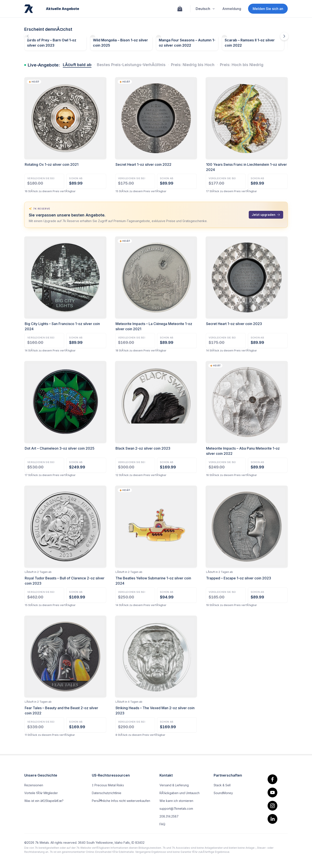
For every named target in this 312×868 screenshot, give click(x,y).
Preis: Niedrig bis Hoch (193, 65)
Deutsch (206, 9)
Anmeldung (232, 9)
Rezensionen (34, 785)
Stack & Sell (222, 785)
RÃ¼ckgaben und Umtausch (180, 793)
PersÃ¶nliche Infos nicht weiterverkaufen (121, 801)
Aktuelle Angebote (63, 9)
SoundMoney (223, 793)
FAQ (162, 824)
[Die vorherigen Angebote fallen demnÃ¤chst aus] (28, 36)
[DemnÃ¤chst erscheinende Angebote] (284, 36)
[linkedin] (272, 819)
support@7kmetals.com (176, 809)
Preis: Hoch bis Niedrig (242, 65)
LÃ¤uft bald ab (77, 65)
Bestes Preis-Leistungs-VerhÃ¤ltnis (131, 65)
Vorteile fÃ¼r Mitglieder (41, 793)
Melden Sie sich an (268, 9)
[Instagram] (272, 806)
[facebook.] (272, 779)
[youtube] (272, 792)
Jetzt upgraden (266, 215)
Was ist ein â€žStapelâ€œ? (44, 801)
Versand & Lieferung (174, 785)
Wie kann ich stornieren (176, 801)
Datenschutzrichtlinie (107, 793)
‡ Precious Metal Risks (108, 785)
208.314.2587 (169, 816)
